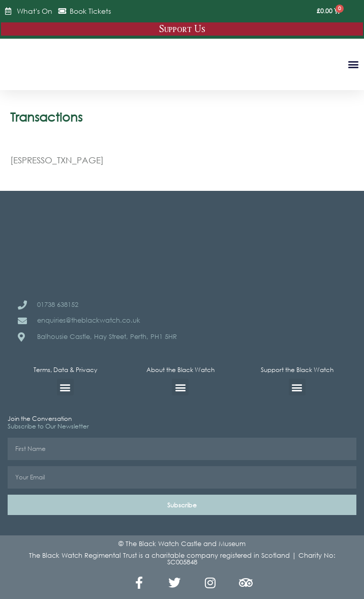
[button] (353, 64)
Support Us (182, 29)
